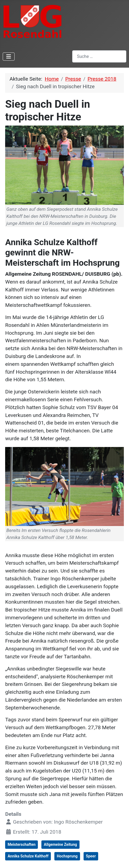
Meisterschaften (21, 844)
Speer (91, 856)
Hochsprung (67, 856)
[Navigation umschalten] (9, 57)
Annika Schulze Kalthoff (28, 856)
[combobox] (99, 56)
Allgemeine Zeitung (60, 844)
